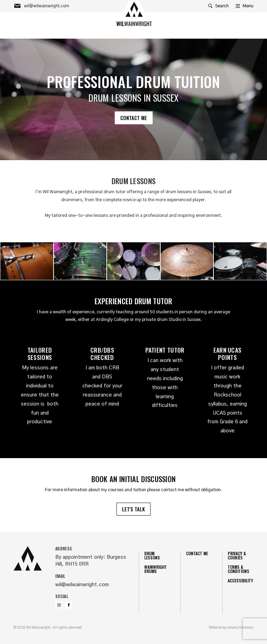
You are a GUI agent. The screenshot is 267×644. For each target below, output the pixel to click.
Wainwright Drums (156, 569)
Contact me (134, 118)
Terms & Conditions (238, 569)
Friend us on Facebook (68, 605)
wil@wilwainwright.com (82, 585)
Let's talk (133, 509)
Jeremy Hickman (240, 628)
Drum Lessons (152, 555)
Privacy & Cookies (237, 555)
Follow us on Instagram (59, 605)
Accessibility (240, 580)
